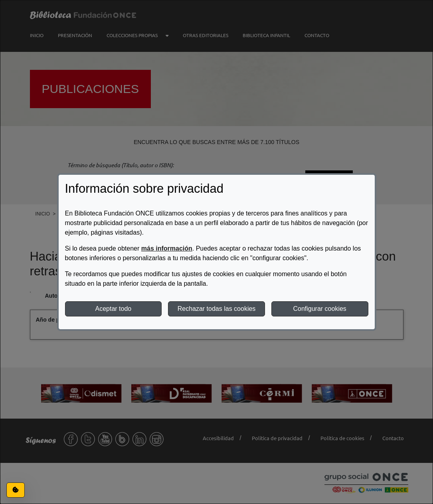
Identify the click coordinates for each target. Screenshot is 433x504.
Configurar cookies (319, 309)
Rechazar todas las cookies (217, 309)
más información (167, 248)
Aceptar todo (113, 309)
